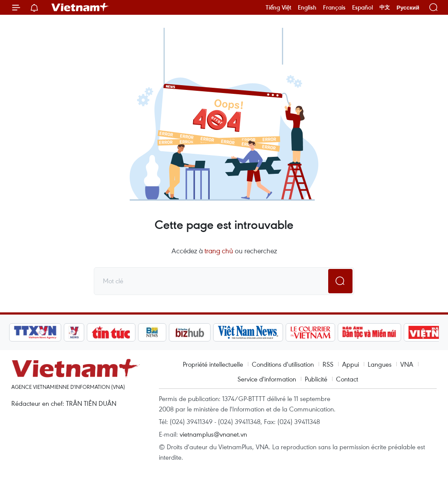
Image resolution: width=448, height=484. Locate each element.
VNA (407, 364)
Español (362, 7)
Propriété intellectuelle (213, 364)
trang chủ (219, 251)
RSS (328, 364)
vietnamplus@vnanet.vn (213, 434)
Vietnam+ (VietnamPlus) (80, 7)
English (307, 7)
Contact (347, 379)
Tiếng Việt (278, 7)
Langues (380, 364)
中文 (385, 7)
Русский (408, 8)
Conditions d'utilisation (283, 364)
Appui (351, 364)
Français (334, 7)
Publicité (316, 379)
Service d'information (267, 379)
